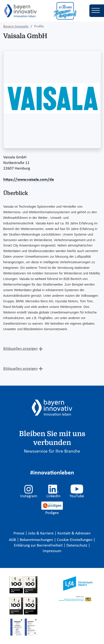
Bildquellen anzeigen (20, 349)
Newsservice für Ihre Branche (52, 451)
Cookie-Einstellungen (75, 540)
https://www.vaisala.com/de (29, 180)
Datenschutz (77, 546)
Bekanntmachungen (37, 540)
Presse (19, 533)
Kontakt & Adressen (74, 533)
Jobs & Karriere (41, 533)
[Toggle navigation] (97, 11)
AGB (13, 540)
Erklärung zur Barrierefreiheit (39, 546)
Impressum (52, 551)
